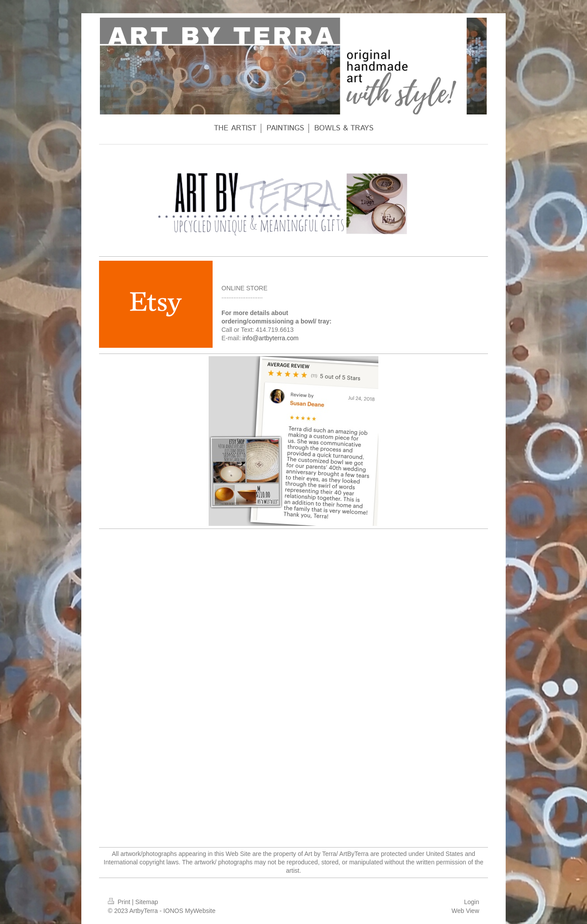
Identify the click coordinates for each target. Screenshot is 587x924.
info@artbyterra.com (270, 338)
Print (120, 902)
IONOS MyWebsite (189, 911)
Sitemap (147, 902)
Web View (465, 911)
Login (472, 902)
